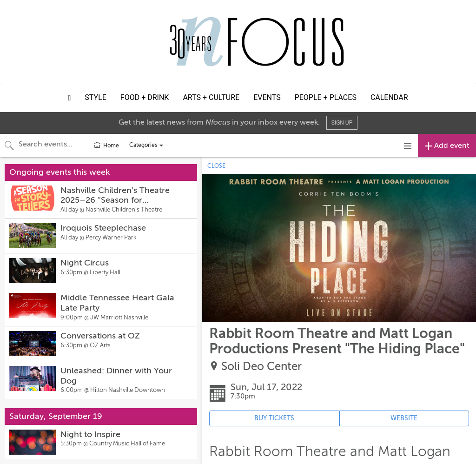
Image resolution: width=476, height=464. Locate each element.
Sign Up (342, 123)
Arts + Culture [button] (211, 97)
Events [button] (267, 97)
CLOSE (216, 166)
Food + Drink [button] (145, 97)
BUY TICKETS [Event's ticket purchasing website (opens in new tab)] (274, 418)
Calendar (389, 97)
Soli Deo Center (261, 367)
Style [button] (96, 97)
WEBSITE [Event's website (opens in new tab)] (404, 418)
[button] (70, 98)
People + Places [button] (326, 97)
